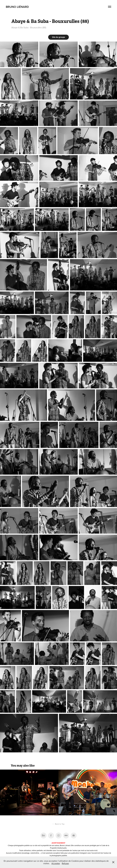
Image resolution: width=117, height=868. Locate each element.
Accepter (56, 863)
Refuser (65, 863)
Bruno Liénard (17, 7)
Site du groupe (58, 37)
